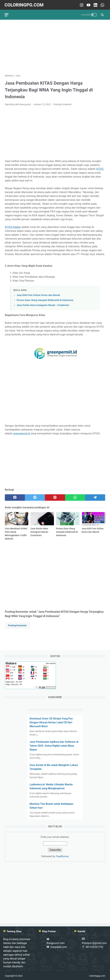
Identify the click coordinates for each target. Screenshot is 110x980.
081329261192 (94, 947)
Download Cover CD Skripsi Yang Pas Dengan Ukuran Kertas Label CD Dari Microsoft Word (51, 722)
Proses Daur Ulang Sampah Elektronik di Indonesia (45, 299)
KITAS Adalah (13, 226)
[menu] (9, 14)
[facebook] (15, 497)
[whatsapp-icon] (102, 4)
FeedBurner (62, 856)
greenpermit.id (22, 433)
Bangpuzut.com (56, 943)
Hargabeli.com (59, 947)
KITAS (100, 168)
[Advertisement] (55, 46)
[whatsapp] (75, 497)
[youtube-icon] (88, 4)
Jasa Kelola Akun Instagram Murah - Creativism (43, 304)
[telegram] (95, 497)
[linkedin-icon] (95, 4)
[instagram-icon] (81, 4)
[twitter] (35, 497)
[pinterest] (55, 497)
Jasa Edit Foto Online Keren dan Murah (38, 294)
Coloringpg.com (24, 4)
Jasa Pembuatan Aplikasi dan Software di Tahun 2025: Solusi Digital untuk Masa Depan (54, 746)
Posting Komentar (62, 104)
